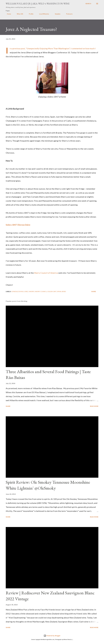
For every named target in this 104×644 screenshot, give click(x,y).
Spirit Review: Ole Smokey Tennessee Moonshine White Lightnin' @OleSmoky (48, 485)
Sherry (32, 291)
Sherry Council (41, 291)
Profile (30, 14)
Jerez (26, 291)
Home (8, 14)
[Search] (88, 4)
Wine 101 (19, 14)
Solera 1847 (52, 291)
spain (59, 291)
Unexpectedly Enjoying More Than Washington (48, 48)
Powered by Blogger (52, 636)
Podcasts (68, 14)
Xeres (64, 291)
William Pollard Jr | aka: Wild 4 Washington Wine (38, 4)
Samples (56, 14)
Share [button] (94, 291)
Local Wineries (43, 14)
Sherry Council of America (46, 273)
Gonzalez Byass (18, 291)
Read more (94, 406)
